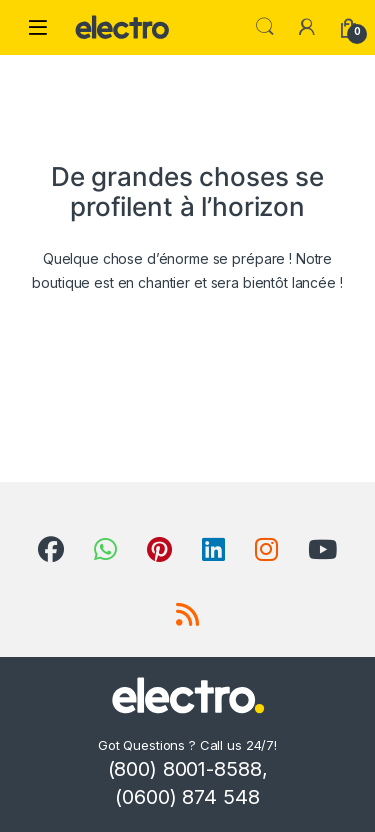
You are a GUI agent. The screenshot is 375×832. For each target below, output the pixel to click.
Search (265, 27)
